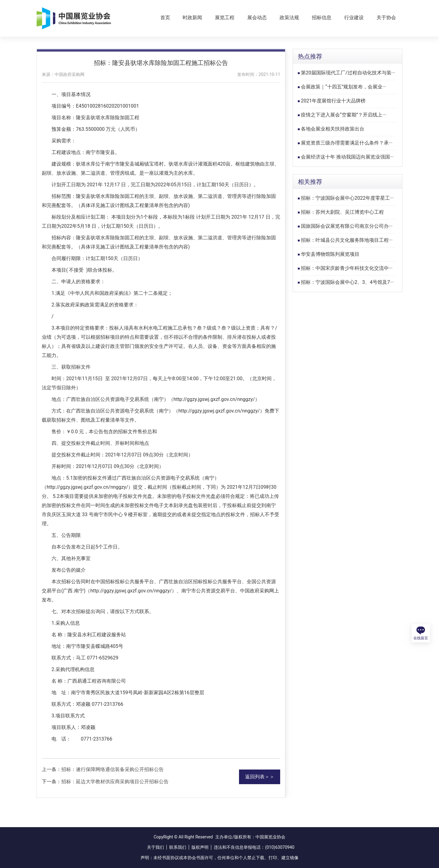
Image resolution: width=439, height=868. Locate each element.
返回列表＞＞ (260, 777)
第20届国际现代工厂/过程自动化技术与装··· (348, 73)
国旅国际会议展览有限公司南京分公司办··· (347, 226)
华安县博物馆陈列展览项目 (330, 254)
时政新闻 (192, 18)
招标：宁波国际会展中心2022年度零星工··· (347, 198)
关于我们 (155, 847)
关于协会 (386, 18)
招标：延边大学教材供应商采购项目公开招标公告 (115, 782)
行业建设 (354, 18)
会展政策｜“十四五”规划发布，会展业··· (344, 87)
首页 (165, 18)
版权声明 (200, 847)
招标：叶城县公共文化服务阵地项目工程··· (347, 240)
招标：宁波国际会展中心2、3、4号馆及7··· (347, 282)
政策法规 (289, 18)
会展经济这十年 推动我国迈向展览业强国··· (347, 157)
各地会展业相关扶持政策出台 (333, 129)
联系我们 (178, 847)
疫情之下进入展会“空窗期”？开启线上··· (344, 115)
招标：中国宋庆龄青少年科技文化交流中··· (347, 268)
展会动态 (257, 18)
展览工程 (225, 18)
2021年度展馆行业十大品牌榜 (333, 101)
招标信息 (322, 18)
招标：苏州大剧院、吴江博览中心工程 (342, 212)
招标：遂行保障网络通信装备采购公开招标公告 (112, 769)
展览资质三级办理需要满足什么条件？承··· (347, 143)
